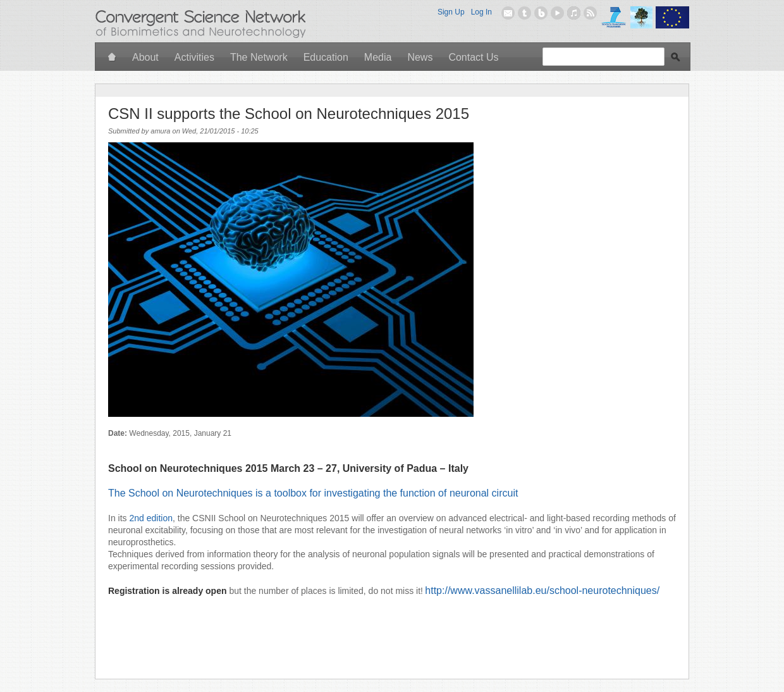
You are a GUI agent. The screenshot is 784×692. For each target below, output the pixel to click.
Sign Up (451, 12)
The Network (259, 57)
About (145, 57)
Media (378, 57)
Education (326, 57)
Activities (194, 57)
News (420, 57)
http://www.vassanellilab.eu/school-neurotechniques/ (542, 590)
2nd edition (151, 518)
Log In (481, 12)
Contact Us (473, 57)
